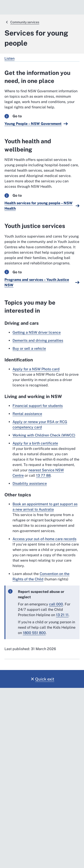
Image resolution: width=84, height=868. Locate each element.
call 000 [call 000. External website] (56, 604)
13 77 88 (43, 475)
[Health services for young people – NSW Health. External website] (42, 206)
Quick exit (45, 679)
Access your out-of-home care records (44, 539)
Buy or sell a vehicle (29, 349)
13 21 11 (62, 615)
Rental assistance (27, 414)
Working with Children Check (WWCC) (44, 435)
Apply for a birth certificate (35, 443)
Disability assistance (30, 484)
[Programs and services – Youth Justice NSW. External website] (42, 282)
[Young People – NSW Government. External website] (36, 124)
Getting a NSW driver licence (37, 332)
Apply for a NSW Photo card (36, 369)
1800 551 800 (34, 633)
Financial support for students (38, 406)
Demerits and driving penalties (38, 340)
